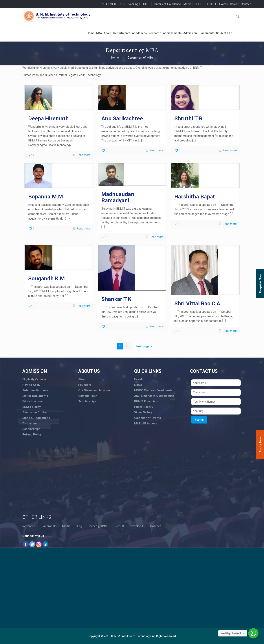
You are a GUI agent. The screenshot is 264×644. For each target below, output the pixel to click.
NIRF (123, 4)
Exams (223, 4)
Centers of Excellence (167, 4)
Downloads (137, 526)
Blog (79, 526)
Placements (49, 526)
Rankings (134, 4)
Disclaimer (30, 423)
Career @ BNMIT (99, 526)
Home (115, 58)
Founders (85, 385)
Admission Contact (35, 412)
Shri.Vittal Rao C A (197, 303)
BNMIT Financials (146, 401)
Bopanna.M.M (46, 197)
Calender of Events (148, 418)
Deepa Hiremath (48, 118)
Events (139, 379)
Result (120, 526)
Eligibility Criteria (34, 379)
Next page (145, 346)
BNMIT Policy (32, 407)
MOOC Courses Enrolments (153, 390)
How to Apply (31, 385)
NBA (104, 4)
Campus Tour (88, 396)
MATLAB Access (146, 423)
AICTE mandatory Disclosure (154, 396)
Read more (84, 155)
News (138, 385)
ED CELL (211, 4)
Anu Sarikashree (122, 118)
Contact (246, 4)
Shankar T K (116, 299)
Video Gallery (143, 412)
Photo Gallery (144, 407)
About (82, 379)
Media (187, 4)
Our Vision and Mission (94, 390)
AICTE (146, 4)
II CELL (198, 4)
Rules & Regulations (36, 418)
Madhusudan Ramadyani (118, 197)
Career (234, 4)
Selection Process (35, 390)
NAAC (113, 4)
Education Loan (33, 401)
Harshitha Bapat (195, 197)
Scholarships (31, 429)
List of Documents (35, 396)
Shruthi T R (188, 118)
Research (29, 526)
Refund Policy (32, 434)
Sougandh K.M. (47, 278)
